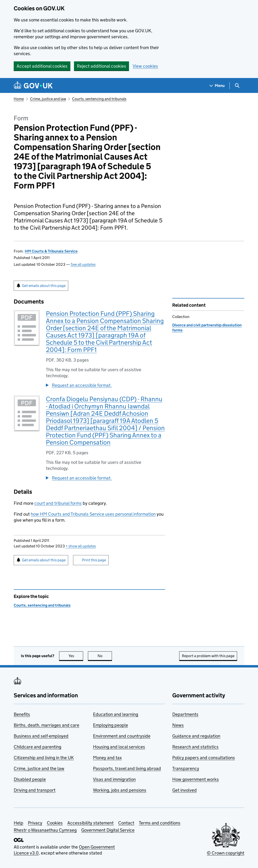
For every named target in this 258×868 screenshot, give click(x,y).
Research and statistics (195, 747)
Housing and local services (119, 747)
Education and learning (116, 714)
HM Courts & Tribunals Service (51, 251)
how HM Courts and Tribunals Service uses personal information (93, 514)
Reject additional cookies (101, 66)
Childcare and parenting (37, 747)
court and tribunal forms (58, 503)
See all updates (83, 264)
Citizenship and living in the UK (44, 758)
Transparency (186, 768)
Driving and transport (35, 790)
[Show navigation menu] (217, 86)
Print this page (94, 560)
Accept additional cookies (42, 66)
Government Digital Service (108, 830)
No (105, 656)
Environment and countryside (122, 736)
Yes (76, 656)
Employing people (111, 725)
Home (19, 99)
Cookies (55, 823)
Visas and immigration (114, 779)
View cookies (145, 66)
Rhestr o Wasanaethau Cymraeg (45, 830)
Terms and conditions (160, 823)
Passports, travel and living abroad (127, 768)
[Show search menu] (237, 86)
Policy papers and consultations (204, 758)
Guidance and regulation (196, 736)
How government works (196, 779)
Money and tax (107, 758)
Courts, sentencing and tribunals (99, 99)
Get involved (184, 790)
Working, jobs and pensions (120, 790)
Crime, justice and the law (39, 768)
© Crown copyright (226, 853)
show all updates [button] (81, 546)
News (178, 725)
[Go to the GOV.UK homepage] (33, 86)
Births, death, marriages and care (46, 725)
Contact (126, 823)
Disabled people (30, 779)
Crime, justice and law (48, 99)
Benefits (22, 714)
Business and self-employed (41, 736)
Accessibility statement (90, 823)
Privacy (35, 823)
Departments (185, 714)
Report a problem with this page (208, 656)
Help (18, 823)
